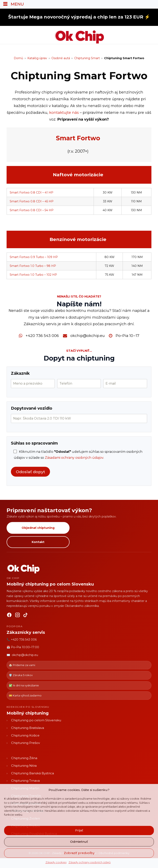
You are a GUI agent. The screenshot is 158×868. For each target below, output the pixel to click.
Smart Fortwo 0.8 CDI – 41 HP (31, 193)
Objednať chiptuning (38, 528)
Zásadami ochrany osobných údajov (74, 458)
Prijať (79, 830)
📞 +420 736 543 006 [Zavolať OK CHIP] (22, 640)
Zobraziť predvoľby (79, 853)
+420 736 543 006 (42, 336)
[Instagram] (17, 616)
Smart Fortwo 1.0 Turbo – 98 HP (33, 266)
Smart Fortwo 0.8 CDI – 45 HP (32, 201)
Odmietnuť (79, 842)
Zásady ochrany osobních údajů (90, 862)
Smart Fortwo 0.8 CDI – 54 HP (32, 210)
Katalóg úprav (37, 58)
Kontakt (38, 542)
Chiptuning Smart (87, 58)
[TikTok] (26, 616)
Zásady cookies (56, 862)
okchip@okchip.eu (88, 336)
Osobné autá (61, 58)
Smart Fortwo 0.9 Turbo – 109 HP (34, 257)
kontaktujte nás (64, 112)
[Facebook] (9, 616)
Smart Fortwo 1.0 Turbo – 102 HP (33, 275)
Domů (18, 58)
